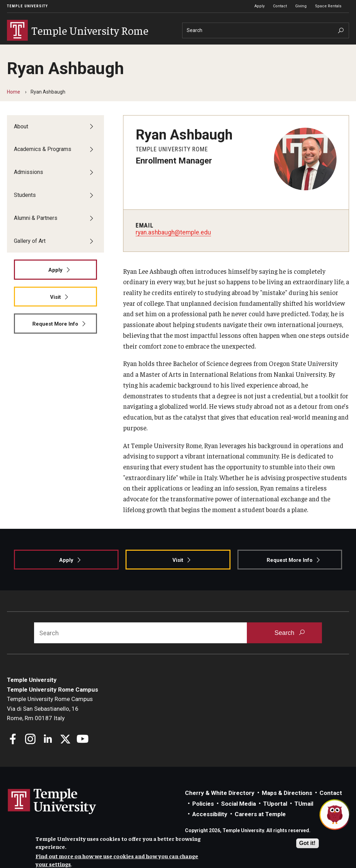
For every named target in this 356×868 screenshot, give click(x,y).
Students (171, 50)
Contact (280, 6)
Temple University (27, 6)
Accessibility (210, 827)
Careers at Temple (260, 827)
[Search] (266, 30)
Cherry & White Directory (220, 805)
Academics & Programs (70, 50)
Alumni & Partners (219, 50)
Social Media (238, 816)
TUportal (275, 816)
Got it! (308, 843)
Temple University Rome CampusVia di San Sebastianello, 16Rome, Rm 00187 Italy (50, 721)
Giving (301, 6)
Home (14, 104)
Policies (203, 816)
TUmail (304, 816)
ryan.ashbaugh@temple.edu (173, 245)
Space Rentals (328, 6)
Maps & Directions (287, 805)
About (18, 50)
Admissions (130, 50)
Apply (260, 6)
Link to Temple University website (52, 814)
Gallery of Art (274, 50)
